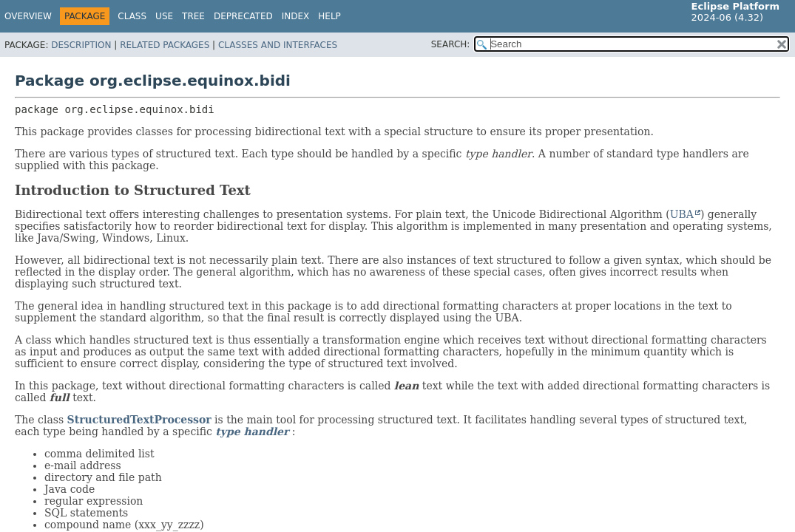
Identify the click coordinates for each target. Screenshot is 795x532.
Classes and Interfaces (278, 45)
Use (164, 16)
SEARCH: (451, 44)
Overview (28, 16)
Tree (193, 16)
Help (329, 16)
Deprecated (243, 16)
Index (296, 16)
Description (81, 45)
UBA (682, 214)
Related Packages (165, 45)
